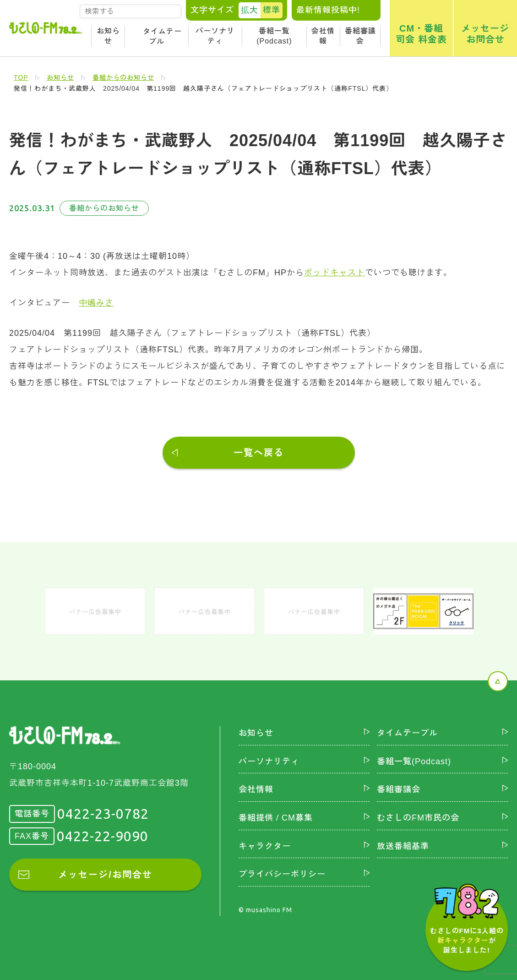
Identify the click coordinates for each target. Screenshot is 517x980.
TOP (21, 77)
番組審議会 (360, 36)
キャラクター (265, 846)
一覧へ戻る (259, 453)
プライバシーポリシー (282, 874)
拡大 (250, 10)
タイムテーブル (162, 36)
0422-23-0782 (103, 814)
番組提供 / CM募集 (276, 818)
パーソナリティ (215, 36)
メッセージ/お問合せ (105, 875)
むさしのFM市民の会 (418, 818)
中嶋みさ (96, 303)
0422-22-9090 (103, 836)
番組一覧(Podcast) (274, 36)
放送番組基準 (403, 846)
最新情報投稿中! (328, 10)
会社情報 (323, 36)
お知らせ (108, 36)
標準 (272, 10)
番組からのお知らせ (123, 77)
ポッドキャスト (335, 273)
